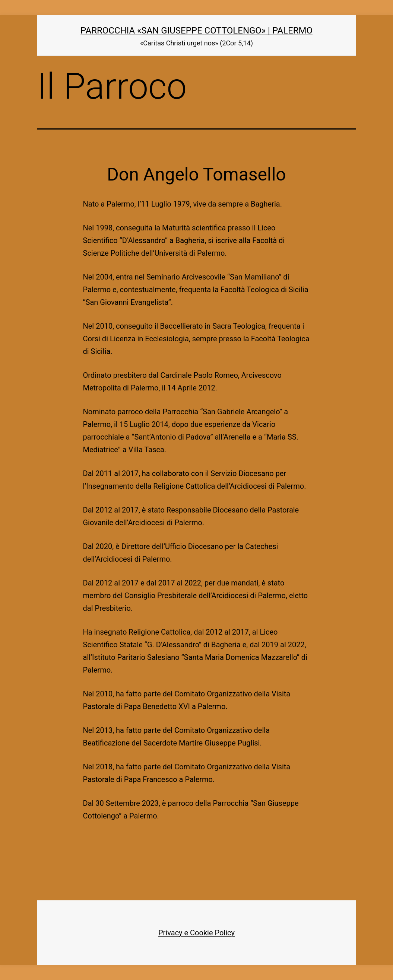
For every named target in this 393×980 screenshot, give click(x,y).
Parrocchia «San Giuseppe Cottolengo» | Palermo (196, 31)
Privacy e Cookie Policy (196, 933)
